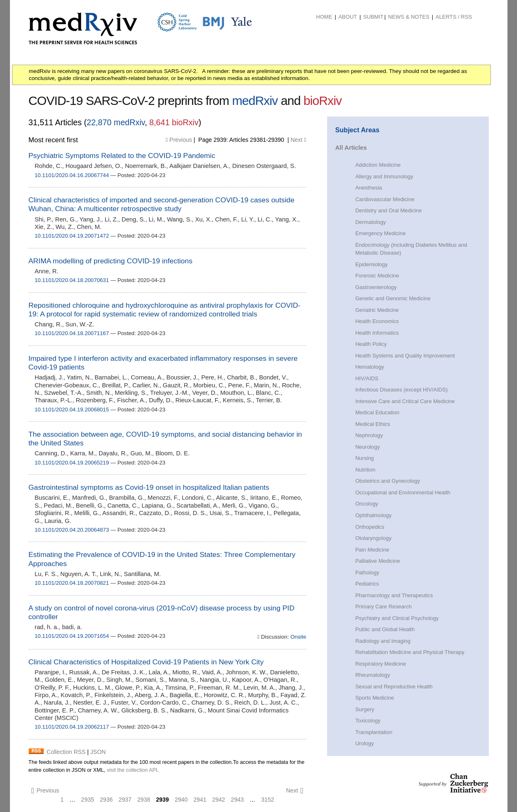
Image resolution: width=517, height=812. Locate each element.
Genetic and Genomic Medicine (393, 298)
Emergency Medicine (381, 233)
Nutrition (365, 470)
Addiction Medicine (378, 165)
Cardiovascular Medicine (385, 199)
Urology (365, 743)
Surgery (365, 709)
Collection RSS (66, 752)
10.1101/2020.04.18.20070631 (72, 280)
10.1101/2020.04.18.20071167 (72, 333)
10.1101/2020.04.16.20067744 (72, 175)
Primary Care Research (384, 607)
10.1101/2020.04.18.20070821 (72, 583)
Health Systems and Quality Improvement (405, 356)
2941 (200, 800)
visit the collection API (132, 770)
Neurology (368, 447)
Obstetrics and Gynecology (388, 481)
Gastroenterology (376, 287)
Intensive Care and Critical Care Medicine (405, 401)
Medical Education (377, 412)
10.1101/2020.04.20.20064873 (72, 530)
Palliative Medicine (378, 561)
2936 (106, 800)
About (348, 17)
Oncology (367, 504)
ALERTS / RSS (454, 17)
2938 (144, 800)
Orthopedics (370, 527)
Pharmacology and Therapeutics (394, 595)
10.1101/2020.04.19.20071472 (72, 236)
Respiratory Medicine (381, 664)
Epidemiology (371, 264)
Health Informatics (377, 333)
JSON (98, 752)
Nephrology (369, 435)
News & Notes (409, 17)
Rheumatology (373, 675)
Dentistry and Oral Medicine (389, 210)
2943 (237, 800)
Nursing (365, 458)
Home (324, 17)
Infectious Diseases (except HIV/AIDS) (402, 390)
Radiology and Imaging (383, 641)
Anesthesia (369, 188)
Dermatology (371, 222)
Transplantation (374, 732)
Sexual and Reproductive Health (394, 687)
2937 (125, 800)
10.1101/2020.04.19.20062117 (72, 727)
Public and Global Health (385, 629)
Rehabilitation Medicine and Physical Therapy (410, 652)
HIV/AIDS (367, 378)
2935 (88, 800)
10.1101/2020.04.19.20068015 (72, 410)
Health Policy (371, 344)
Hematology (370, 367)
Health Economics (377, 321)
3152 (268, 800)
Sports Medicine (375, 698)
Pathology (367, 573)
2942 (219, 800)
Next (299, 140)
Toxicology (368, 721)
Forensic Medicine (377, 276)
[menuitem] (324, 17)
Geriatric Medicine (377, 310)
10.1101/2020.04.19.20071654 (72, 636)
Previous (179, 140)
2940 (181, 800)
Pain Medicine (372, 550)
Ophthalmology (374, 515)
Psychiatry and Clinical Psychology (397, 618)
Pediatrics (367, 584)
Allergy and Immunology (384, 176)
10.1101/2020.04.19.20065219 (72, 463)
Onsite (298, 637)
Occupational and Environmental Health (403, 492)
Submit (373, 17)
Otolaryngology (374, 538)
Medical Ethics (373, 424)
